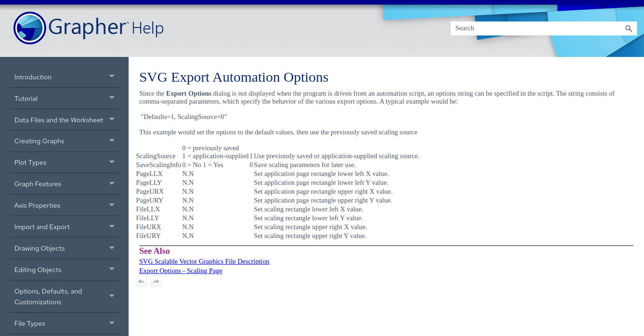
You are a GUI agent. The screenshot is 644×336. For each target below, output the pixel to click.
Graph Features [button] (67, 184)
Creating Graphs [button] (67, 141)
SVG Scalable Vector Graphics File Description (204, 261)
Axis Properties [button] (67, 205)
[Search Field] (544, 28)
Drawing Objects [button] (67, 248)
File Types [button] (67, 323)
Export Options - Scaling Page (181, 271)
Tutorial (67, 98)
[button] (629, 28)
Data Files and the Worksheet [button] (67, 120)
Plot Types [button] (67, 163)
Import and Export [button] (67, 227)
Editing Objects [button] (67, 269)
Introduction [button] (67, 77)
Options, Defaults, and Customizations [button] (67, 296)
